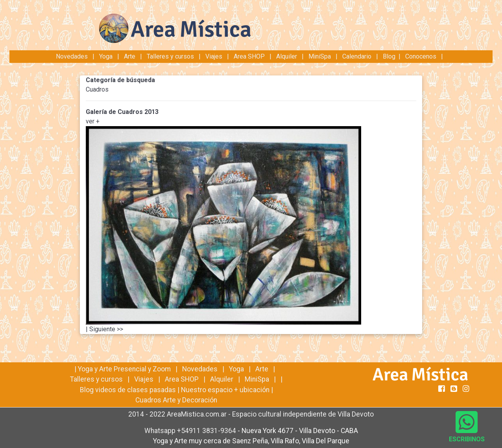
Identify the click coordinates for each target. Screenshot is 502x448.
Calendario (357, 56)
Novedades (73, 56)
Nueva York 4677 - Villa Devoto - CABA (300, 431)
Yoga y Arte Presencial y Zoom (124, 369)
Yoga (107, 56)
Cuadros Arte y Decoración (176, 400)
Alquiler (287, 56)
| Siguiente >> (104, 329)
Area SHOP (249, 56)
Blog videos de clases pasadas (128, 390)
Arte (130, 56)
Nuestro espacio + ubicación (225, 390)
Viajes (214, 56)
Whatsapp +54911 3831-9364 (191, 431)
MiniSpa (320, 56)
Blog (389, 56)
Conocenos (421, 56)
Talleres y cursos (170, 56)
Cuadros (97, 89)
